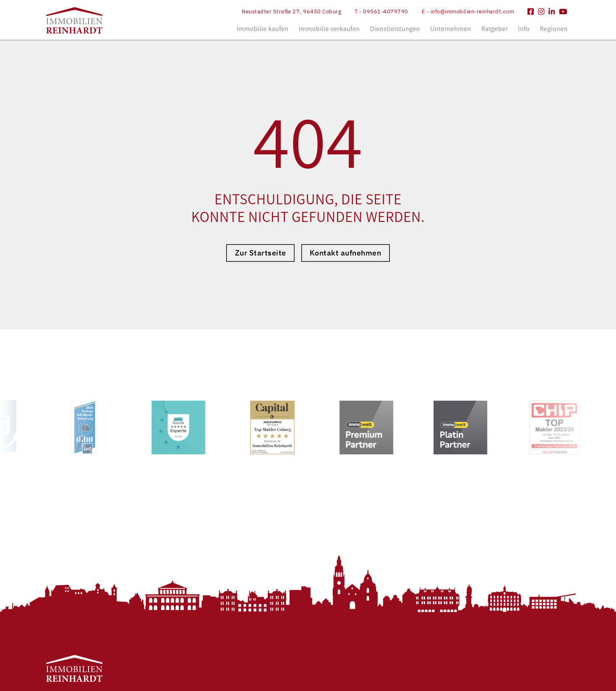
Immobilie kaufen (263, 29)
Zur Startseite (261, 253)
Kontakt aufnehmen (346, 253)
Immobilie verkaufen (329, 29)
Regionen (553, 29)
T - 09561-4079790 (381, 12)
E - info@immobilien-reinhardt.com (468, 12)
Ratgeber (495, 29)
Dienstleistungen (395, 29)
